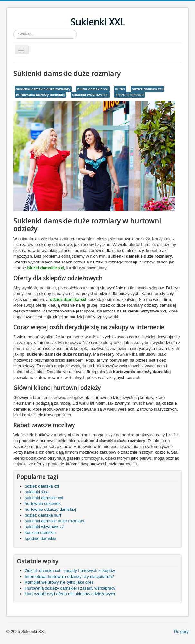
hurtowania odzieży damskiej (40, 95)
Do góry (181, 632)
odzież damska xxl (147, 89)
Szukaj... (13, 30)
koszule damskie (129, 95)
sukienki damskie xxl (44, 498)
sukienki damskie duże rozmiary (43, 89)
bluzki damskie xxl (93, 89)
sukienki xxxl (37, 492)
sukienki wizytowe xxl (90, 95)
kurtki (120, 89)
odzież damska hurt (43, 515)
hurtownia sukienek (43, 504)
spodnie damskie (41, 538)
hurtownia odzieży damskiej (50, 509)
